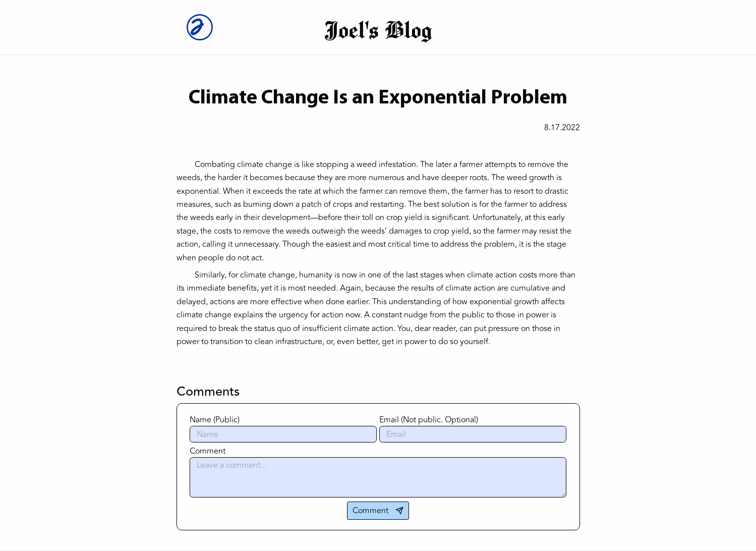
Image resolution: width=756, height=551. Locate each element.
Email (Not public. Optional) (429, 420)
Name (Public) (215, 420)
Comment (208, 451)
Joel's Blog (378, 29)
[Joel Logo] (203, 27)
